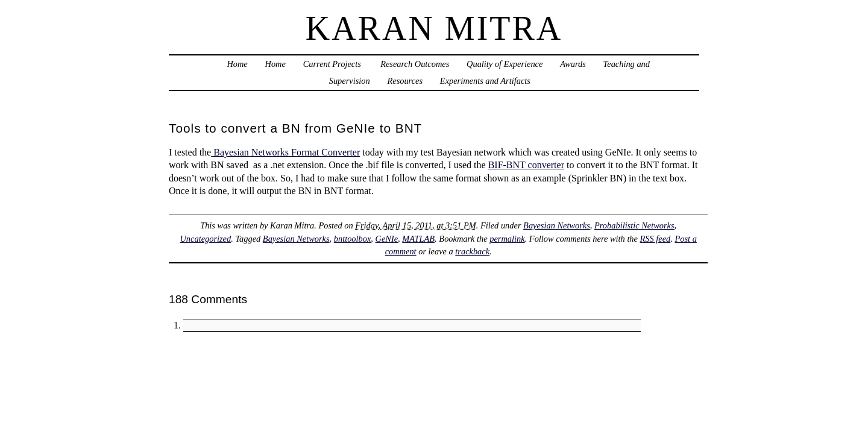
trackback (472, 251)
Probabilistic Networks (634, 225)
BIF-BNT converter (526, 165)
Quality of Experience (505, 64)
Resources (405, 81)
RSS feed (656, 239)
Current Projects (332, 64)
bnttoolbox (353, 239)
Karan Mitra (434, 28)
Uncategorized (205, 239)
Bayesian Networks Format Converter (285, 152)
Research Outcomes (414, 64)
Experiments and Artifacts (485, 81)
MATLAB (418, 239)
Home (237, 64)
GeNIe (387, 239)
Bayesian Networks (557, 225)
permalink (507, 239)
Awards (573, 64)
